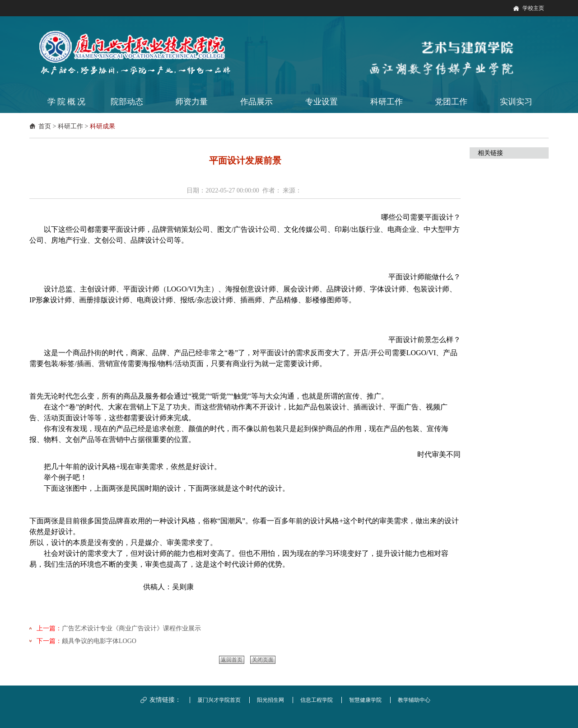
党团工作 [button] (451, 102)
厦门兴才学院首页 (219, 700)
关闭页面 (263, 660)
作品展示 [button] (256, 102)
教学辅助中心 (414, 700)
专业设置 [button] (322, 102)
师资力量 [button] (191, 102)
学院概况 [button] (67, 102)
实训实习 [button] (516, 102)
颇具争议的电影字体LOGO (99, 641)
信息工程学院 (317, 700)
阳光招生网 (270, 700)
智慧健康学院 (365, 700)
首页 (45, 126)
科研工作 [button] (387, 102)
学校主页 (533, 8)
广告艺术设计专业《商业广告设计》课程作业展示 (131, 628)
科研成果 (103, 126)
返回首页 (232, 660)
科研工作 (70, 126)
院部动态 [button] (127, 102)
